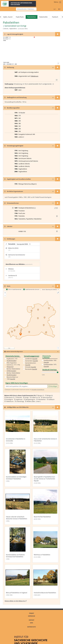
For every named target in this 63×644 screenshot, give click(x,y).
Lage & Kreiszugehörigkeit (14, 34)
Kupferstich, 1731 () (12, 360)
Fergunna (10, 367)
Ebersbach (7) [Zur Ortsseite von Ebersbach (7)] (10, 397)
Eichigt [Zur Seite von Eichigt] (23, 26)
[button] (57, 208)
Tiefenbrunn (34, 76)
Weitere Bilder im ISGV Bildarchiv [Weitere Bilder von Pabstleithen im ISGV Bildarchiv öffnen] (16, 601)
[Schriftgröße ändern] (55, 9)
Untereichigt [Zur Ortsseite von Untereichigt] (20, 401)
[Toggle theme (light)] (59, 9)
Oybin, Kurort (8, 17)
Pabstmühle (43, 17)
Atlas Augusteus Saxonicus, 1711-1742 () (13, 365)
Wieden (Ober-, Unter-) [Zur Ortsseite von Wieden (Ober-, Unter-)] (34, 401)
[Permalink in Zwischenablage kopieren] (30, 244)
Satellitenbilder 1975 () (50, 366)
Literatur (8, 226)
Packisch (55, 17)
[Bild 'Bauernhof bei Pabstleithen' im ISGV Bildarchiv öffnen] (45, 507)
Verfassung (9, 67)
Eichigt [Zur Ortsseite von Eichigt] (27, 397)
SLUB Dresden (12, 361)
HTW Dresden (11, 371)
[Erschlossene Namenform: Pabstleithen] (35, 208)
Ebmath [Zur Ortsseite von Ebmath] (19, 397)
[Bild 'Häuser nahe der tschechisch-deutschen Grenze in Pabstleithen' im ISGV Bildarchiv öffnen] (18, 507)
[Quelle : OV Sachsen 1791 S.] (57, 216)
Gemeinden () (31, 361)
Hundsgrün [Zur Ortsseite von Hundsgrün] (10, 399)
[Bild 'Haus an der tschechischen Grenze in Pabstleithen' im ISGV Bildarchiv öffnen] (45, 429)
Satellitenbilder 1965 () (50, 361)
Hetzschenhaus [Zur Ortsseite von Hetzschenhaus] (47, 397)
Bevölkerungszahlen (12, 108)
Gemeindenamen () (31, 364)
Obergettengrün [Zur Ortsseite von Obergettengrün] (30, 399)
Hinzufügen (53, 386)
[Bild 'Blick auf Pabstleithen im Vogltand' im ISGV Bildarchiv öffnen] (18, 582)
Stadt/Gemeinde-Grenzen (32, 289)
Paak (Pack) (20, 17)
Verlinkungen (10, 239)
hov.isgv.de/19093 (22, 244)
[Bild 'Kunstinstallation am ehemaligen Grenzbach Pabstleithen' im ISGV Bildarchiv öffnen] (18, 468)
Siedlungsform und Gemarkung (15, 97)
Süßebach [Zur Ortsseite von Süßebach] (51, 399)
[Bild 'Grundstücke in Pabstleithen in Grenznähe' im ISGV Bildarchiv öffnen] (18, 429)
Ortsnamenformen (11, 203)
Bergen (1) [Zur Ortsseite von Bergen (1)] (41, 396)
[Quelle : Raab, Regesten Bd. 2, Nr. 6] (57, 208)
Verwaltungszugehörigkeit (14, 146)
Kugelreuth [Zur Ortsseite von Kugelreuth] (19, 399)
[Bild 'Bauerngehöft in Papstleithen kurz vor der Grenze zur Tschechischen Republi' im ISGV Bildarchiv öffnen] (45, 468)
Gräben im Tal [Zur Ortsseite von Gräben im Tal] (36, 397)
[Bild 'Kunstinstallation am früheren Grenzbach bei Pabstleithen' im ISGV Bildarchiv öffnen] (18, 545)
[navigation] (31, 17)
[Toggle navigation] (58, 2)
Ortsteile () (31, 367)
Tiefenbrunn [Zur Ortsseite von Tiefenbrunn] (10, 401)
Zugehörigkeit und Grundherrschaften (18, 179)
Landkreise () (31, 359)
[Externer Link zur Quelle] (55, 208)
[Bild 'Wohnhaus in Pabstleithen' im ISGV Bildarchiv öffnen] (45, 545)
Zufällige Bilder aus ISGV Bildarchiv (16, 407)
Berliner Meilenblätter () (13, 370)
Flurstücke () (31, 369)
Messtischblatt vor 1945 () (12, 378)
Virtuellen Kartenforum (38, 390)
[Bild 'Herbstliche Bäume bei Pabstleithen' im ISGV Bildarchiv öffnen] (45, 582)
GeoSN (13, 379)
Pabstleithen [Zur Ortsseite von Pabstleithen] (42, 399)
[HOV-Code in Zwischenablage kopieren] (19, 29)
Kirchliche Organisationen (14, 191)
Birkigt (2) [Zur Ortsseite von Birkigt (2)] (50, 396)
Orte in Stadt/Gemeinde (15, 289)
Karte (7, 286)
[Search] (26, 9)
